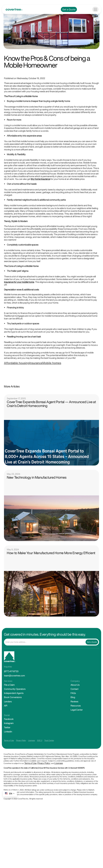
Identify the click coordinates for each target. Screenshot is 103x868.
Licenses (31, 756)
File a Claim (9, 701)
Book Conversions (13, 713)
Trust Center (49, 756)
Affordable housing (17, 379)
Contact (74, 705)
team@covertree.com (14, 691)
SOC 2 (40, 756)
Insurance (36, 379)
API (6, 722)
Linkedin (8, 747)
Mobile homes (52, 379)
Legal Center (77, 726)
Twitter (7, 743)
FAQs (73, 709)
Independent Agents (14, 709)
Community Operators (15, 705)
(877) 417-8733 (11, 687)
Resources (76, 722)
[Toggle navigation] (95, 25)
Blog (73, 713)
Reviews (74, 717)
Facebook (9, 735)
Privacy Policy (21, 756)
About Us (75, 701)
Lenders (8, 717)
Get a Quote (69, 25)
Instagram (9, 739)
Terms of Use (9, 756)
